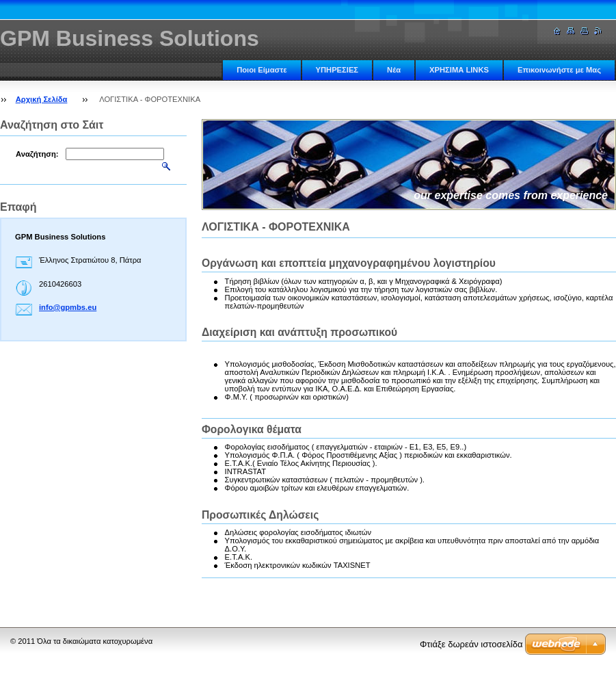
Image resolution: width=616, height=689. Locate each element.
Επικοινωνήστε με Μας (559, 70)
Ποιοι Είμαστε (262, 70)
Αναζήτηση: (37, 154)
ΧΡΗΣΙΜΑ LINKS (459, 70)
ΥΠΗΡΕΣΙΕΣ (337, 70)
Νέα (394, 70)
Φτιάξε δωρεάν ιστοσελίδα (471, 644)
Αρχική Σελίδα (42, 99)
